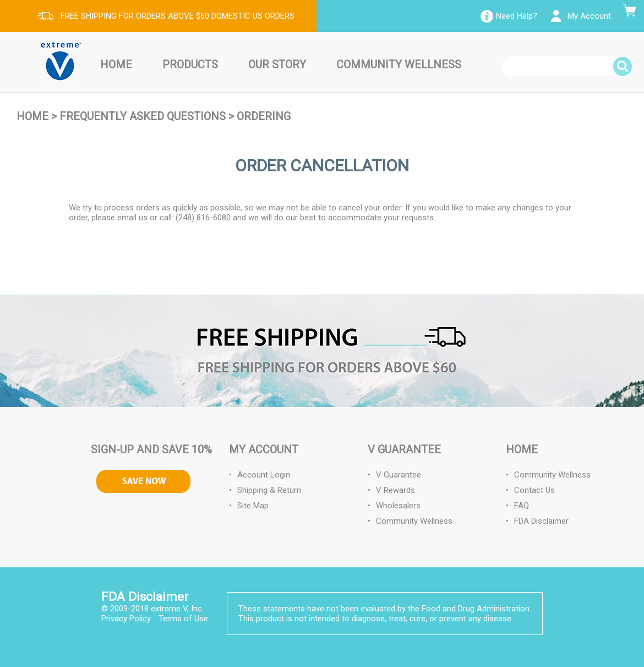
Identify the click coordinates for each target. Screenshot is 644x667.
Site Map (253, 506)
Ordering (264, 116)
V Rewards (395, 490)
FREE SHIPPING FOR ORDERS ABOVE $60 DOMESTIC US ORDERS (178, 16)
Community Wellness (399, 64)
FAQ (522, 506)
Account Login (264, 475)
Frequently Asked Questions (143, 116)
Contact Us (534, 490)
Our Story (277, 64)
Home (116, 64)
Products (190, 64)
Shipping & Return (269, 490)
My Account (589, 16)
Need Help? (517, 16)
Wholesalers (398, 506)
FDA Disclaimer (541, 521)
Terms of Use (183, 619)
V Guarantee (399, 475)
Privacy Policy (126, 619)
